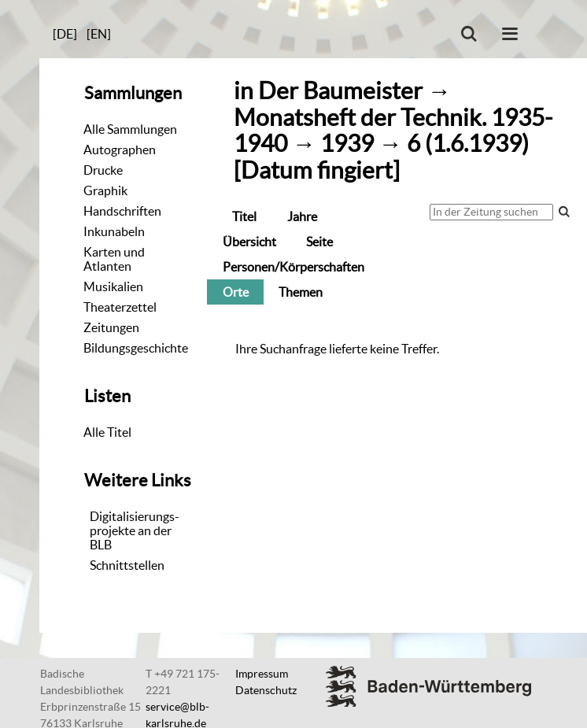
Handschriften (122, 211)
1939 (347, 144)
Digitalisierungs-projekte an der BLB (135, 530)
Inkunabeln (114, 231)
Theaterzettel (120, 307)
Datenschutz (266, 690)
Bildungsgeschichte (136, 348)
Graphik (105, 190)
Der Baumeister (340, 91)
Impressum (262, 674)
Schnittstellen (127, 565)
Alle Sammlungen (130, 129)
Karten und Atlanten (114, 259)
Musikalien (113, 286)
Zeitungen (111, 327)
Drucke (103, 170)
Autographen (120, 150)
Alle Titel (107, 432)
